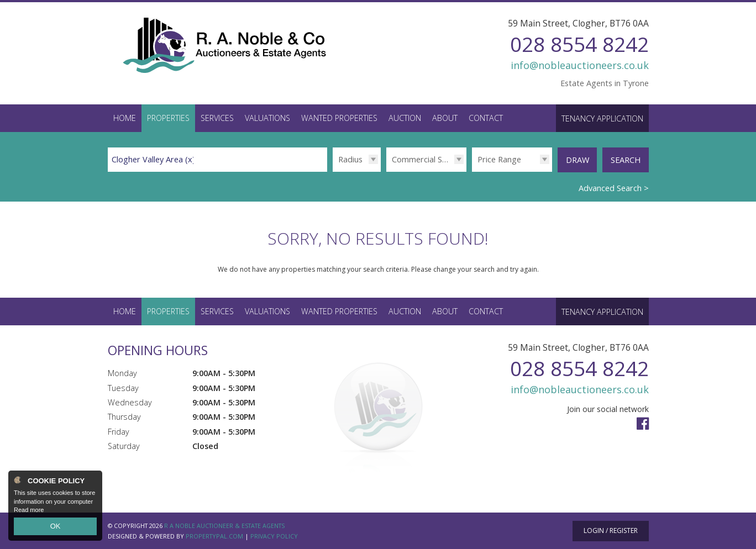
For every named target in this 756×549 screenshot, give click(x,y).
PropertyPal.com (214, 535)
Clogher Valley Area (153, 159)
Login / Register (611, 530)
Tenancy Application (602, 118)
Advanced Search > (614, 187)
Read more (29, 513)
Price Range (499, 159)
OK (55, 527)
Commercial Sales (424, 159)
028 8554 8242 (579, 44)
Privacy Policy (274, 535)
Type (386, 171)
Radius (350, 159)
